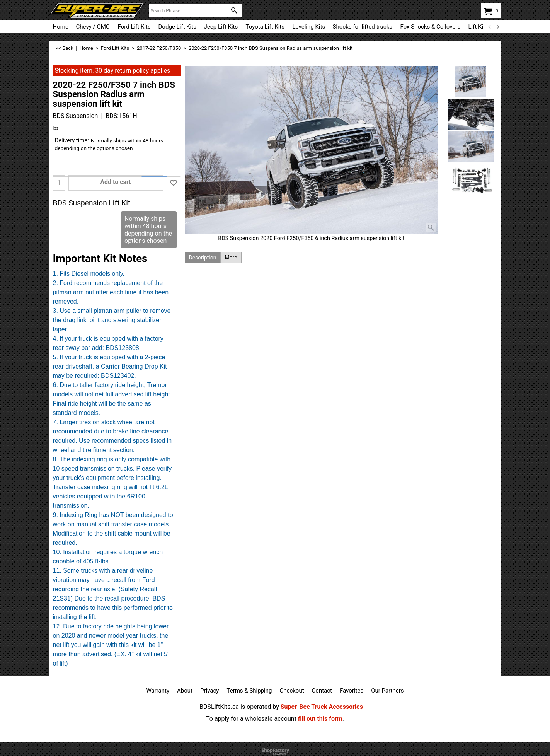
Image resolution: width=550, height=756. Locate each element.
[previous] (490, 27)
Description (203, 258)
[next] (498, 27)
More (231, 258)
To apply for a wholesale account (251, 719)
